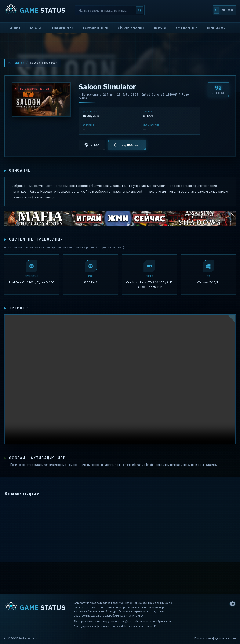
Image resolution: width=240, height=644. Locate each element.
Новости (160, 28)
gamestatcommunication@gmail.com (148, 621)
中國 (228, 10)
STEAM (92, 145)
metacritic (140, 626)
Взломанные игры (95, 28)
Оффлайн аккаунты (131, 28)
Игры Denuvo (216, 28)
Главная (14, 28)
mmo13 (152, 626)
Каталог (36, 28)
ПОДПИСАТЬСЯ (127, 145)
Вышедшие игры (62, 28)
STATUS (35, 10)
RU (204, 10)
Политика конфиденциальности (215, 638)
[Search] (110, 10)
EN (215, 10)
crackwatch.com (122, 626)
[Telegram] (233, 604)
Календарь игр (186, 28)
